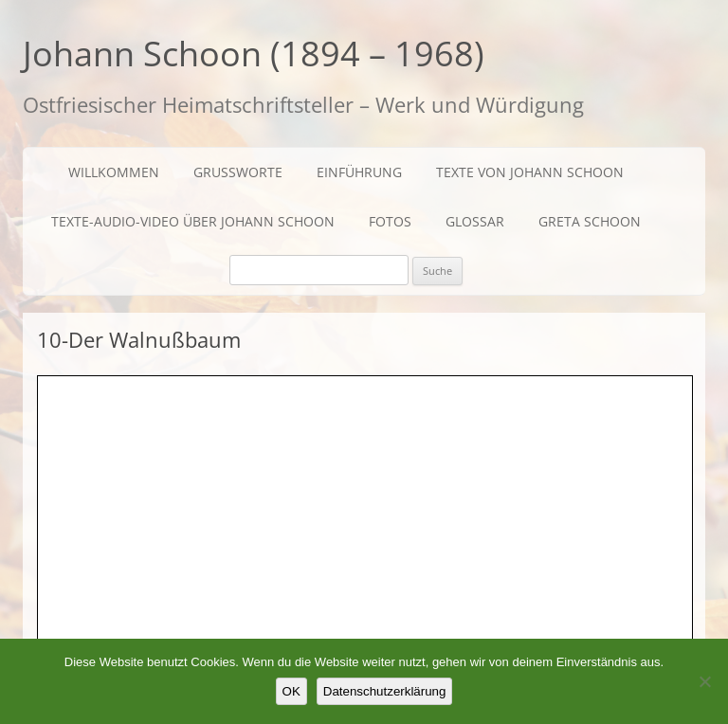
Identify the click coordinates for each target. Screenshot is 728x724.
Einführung (359, 172)
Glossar (475, 221)
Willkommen (114, 172)
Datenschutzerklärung (385, 691)
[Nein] (704, 681)
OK (291, 691)
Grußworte (238, 172)
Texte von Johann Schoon (530, 172)
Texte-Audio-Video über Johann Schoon (193, 221)
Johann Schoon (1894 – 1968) (254, 54)
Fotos (390, 221)
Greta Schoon (590, 221)
